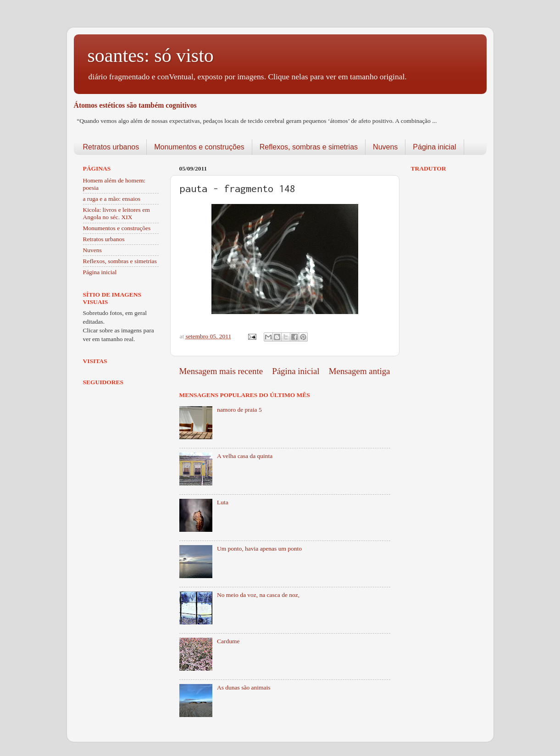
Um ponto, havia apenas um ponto (259, 549)
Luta (223, 502)
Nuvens (385, 147)
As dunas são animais (244, 687)
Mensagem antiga (360, 371)
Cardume (228, 641)
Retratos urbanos (111, 147)
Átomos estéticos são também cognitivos (135, 105)
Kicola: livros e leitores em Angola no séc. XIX (116, 213)
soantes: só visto (151, 55)
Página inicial (434, 147)
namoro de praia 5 (239, 410)
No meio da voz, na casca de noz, (258, 595)
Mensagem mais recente (221, 371)
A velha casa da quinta (245, 456)
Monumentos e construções (199, 147)
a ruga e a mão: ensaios (112, 199)
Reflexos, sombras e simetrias (309, 147)
